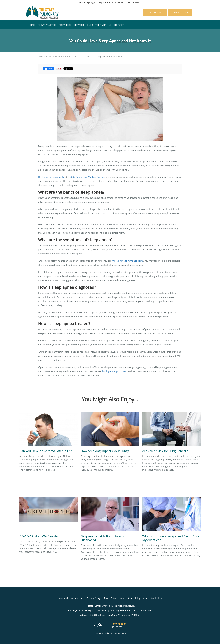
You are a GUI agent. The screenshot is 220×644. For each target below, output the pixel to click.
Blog (76, 57)
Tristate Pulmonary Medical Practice (54, 57)
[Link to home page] (38, 13)
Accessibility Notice (138, 598)
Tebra (123, 633)
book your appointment (115, 371)
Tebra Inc (79, 598)
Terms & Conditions (114, 598)
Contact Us (157, 598)
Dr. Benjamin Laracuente (51, 177)
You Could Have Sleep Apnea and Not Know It (102, 57)
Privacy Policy (94, 598)
